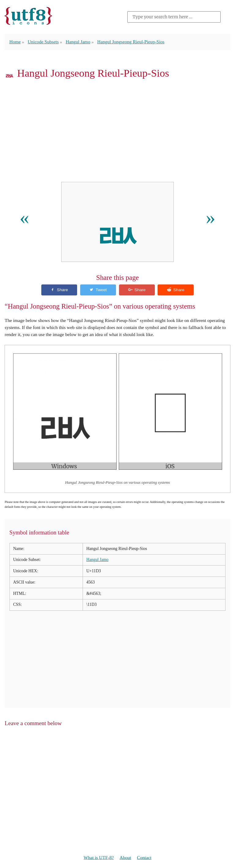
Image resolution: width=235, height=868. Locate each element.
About (125, 857)
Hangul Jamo (78, 42)
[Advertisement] (117, 132)
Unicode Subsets (43, 42)
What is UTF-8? (99, 857)
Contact (144, 857)
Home (15, 42)
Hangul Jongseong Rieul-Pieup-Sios (131, 42)
